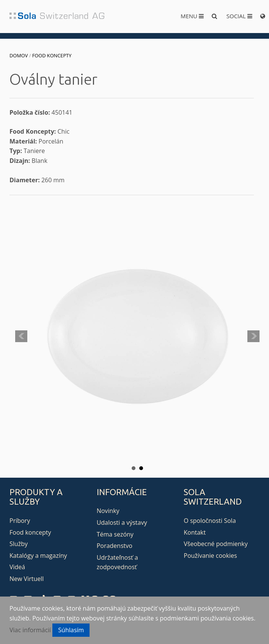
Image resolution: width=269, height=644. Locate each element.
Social (239, 16)
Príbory (20, 521)
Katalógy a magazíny (38, 556)
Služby (19, 544)
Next (253, 336)
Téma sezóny (115, 534)
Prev (21, 336)
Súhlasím (71, 630)
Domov (19, 55)
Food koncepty (52, 55)
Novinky (108, 511)
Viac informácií (30, 630)
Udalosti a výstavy (122, 522)
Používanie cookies (210, 556)
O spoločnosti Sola (210, 521)
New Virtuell (27, 579)
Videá (17, 567)
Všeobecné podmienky (216, 544)
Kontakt (195, 532)
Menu (192, 16)
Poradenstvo (115, 546)
